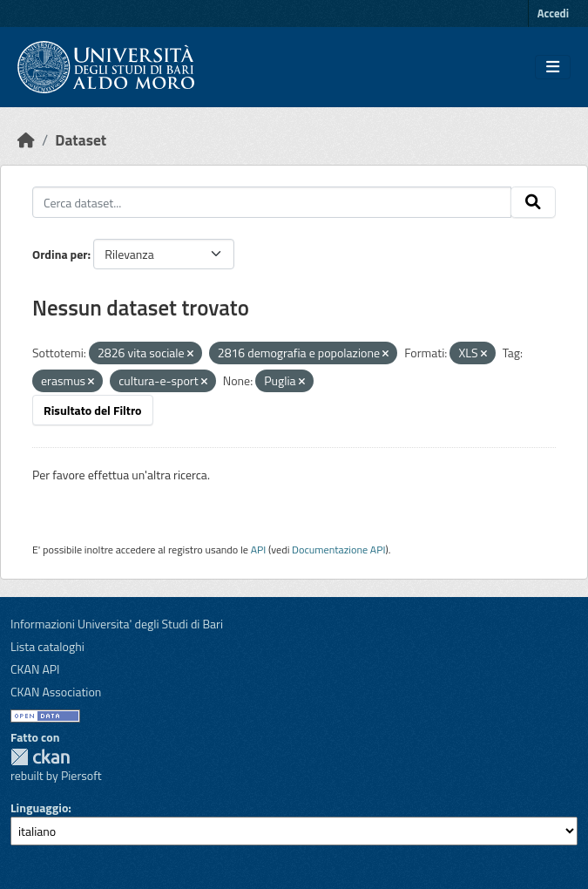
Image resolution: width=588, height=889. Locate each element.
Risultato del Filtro (93, 410)
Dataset (81, 140)
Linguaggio (39, 808)
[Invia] (533, 202)
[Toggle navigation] (553, 67)
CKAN (40, 757)
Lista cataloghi (47, 646)
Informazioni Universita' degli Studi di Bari (117, 624)
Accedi (553, 13)
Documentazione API (338, 550)
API (259, 550)
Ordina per (60, 254)
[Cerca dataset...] (272, 202)
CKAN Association (56, 692)
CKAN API (35, 669)
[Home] (26, 140)
